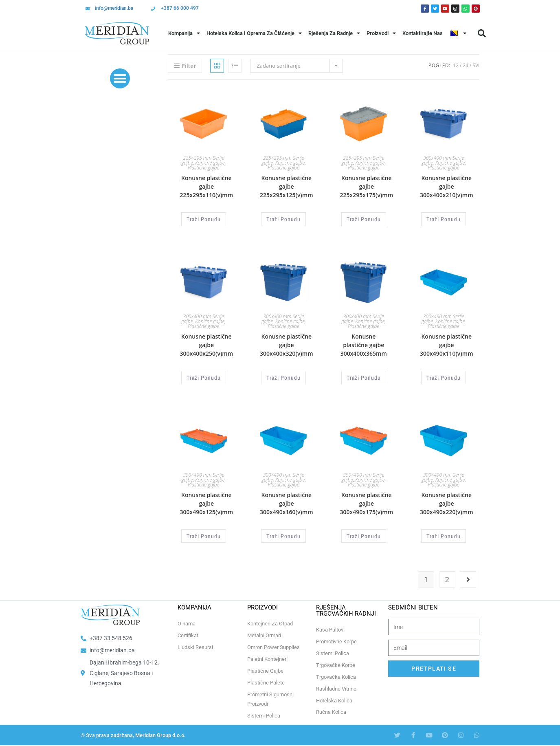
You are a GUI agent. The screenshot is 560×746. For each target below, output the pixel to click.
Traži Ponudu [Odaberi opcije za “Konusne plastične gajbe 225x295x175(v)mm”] (364, 218)
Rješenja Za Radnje (334, 33)
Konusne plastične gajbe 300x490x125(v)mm (207, 501)
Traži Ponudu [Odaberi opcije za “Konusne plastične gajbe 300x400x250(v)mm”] (204, 376)
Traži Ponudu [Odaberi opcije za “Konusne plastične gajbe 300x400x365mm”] (364, 376)
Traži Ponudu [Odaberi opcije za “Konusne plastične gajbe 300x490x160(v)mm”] (283, 533)
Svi (476, 65)
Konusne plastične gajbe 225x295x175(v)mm (366, 186)
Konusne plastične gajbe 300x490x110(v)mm (447, 344)
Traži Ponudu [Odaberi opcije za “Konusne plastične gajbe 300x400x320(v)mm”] (283, 376)
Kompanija (184, 33)
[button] (482, 33)
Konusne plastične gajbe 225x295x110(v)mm (207, 186)
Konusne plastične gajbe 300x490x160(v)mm (287, 501)
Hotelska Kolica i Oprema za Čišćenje (254, 33)
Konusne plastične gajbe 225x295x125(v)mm (287, 186)
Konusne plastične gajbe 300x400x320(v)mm (287, 344)
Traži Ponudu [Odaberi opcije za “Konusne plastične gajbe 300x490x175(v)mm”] (364, 533)
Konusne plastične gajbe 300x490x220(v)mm (447, 501)
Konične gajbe (210, 163)
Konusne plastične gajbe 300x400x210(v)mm (447, 186)
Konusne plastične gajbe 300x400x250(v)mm (207, 344)
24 (466, 65)
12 (456, 65)
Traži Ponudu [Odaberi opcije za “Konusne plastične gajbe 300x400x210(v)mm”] (444, 218)
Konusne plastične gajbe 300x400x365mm (364, 344)
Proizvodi (381, 33)
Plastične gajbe (203, 168)
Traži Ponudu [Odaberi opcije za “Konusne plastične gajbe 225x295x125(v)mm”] (283, 218)
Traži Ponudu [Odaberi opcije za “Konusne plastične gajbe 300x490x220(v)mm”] (444, 533)
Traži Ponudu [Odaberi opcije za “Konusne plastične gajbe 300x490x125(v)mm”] (204, 533)
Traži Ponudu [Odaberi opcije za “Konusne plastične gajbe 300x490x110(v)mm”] (444, 376)
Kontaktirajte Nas (423, 33)
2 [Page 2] (447, 575)
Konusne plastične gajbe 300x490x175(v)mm (366, 501)
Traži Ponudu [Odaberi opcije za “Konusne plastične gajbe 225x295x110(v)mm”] (204, 218)
